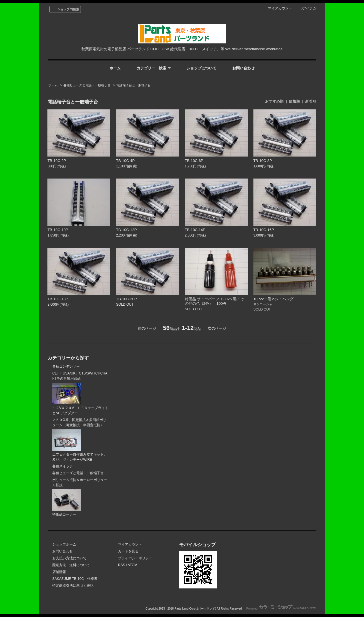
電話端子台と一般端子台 (134, 85)
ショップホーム (64, 544)
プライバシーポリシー (135, 558)
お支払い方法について (69, 558)
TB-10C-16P (264, 230)
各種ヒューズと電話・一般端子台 (87, 85)
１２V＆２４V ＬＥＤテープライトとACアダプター (80, 399)
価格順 (294, 101)
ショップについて (201, 68)
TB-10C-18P (58, 299)
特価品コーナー (67, 503)
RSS (122, 565)
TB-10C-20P (126, 299)
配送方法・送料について (71, 565)
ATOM (133, 565)
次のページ (217, 328)
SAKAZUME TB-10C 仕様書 (75, 579)
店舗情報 (59, 572)
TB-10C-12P (126, 230)
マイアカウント (280, 8)
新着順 (311, 101)
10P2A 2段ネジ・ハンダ (273, 299)
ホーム (115, 68)
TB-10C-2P (57, 161)
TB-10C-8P (263, 161)
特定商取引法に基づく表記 (73, 586)
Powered (281, 609)
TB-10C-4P (125, 161)
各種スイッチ (63, 466)
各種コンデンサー (66, 366)
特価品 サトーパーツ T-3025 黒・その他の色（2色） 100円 (214, 301)
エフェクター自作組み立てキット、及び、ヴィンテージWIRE (80, 445)
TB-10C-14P (195, 230)
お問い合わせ (243, 68)
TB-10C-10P (58, 230)
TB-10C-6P (194, 161)
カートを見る (128, 551)
